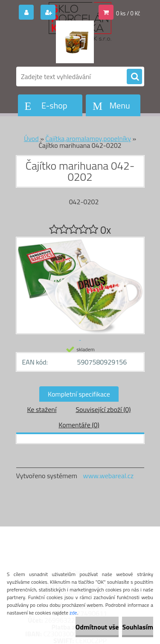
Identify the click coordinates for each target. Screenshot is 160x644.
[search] (134, 77)
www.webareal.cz (108, 476)
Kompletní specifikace (79, 394)
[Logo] (75, 42)
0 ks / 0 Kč (128, 13)
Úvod (31, 138)
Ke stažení (42, 409)
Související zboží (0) (103, 409)
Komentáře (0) (79, 425)
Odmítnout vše (97, 627)
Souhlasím (138, 627)
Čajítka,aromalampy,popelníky (88, 138)
